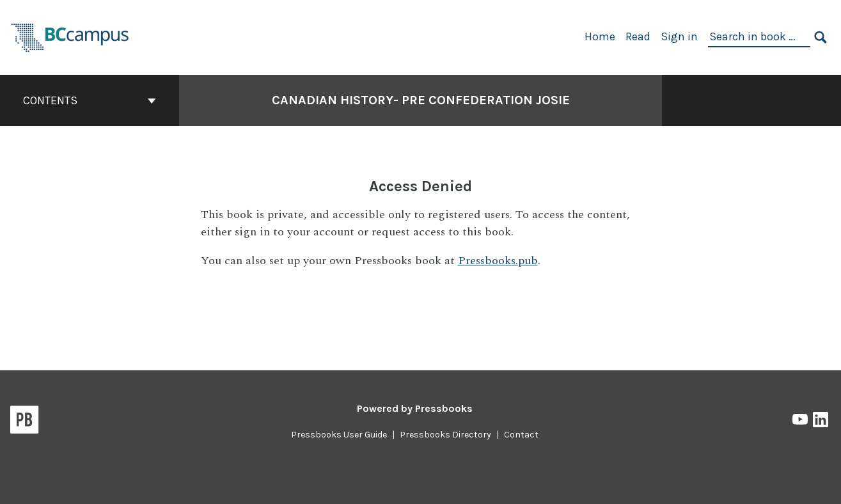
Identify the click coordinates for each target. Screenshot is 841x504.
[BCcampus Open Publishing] (70, 36)
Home (600, 36)
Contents (90, 100)
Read (638, 36)
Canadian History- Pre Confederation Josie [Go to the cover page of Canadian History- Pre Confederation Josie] (421, 100)
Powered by (415, 408)
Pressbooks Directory (445, 435)
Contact (521, 435)
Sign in (679, 36)
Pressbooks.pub (498, 261)
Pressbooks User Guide (339, 435)
